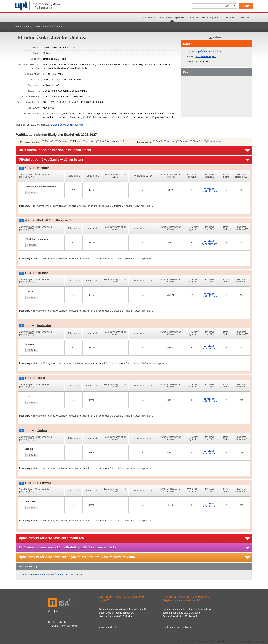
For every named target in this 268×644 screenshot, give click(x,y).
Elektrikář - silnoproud (54, 220)
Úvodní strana (147, 17)
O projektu (54, 611)
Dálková (184, 141)
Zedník (42, 430)
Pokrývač (44, 483)
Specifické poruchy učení (112, 141)
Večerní (171, 141)
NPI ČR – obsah (57, 622)
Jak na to (245, 17)
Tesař (41, 378)
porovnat (32, 192)
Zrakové (49, 141)
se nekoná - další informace (209, 190)
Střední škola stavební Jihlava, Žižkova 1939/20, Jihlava (52, 575)
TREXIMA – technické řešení (64, 626)
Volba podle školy (43, 27)
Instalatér (44, 325)
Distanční (197, 141)
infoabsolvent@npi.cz (181, 627)
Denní (159, 141)
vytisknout (219, 37)
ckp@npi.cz (113, 627)
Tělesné (77, 141)
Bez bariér (229, 17)
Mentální (90, 141)
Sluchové (63, 141)
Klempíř (43, 168)
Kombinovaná (214, 141)
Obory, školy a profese (172, 17)
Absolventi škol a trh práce (204, 17)
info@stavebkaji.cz (206, 56)
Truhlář (43, 273)
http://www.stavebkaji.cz (208, 51)
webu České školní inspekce (68, 125)
